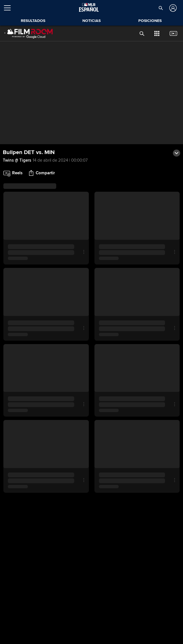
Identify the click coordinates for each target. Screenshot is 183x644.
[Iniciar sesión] (172, 8)
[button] (161, 8)
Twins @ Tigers (17, 160)
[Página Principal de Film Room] (29, 33)
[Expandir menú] (10, 8)
